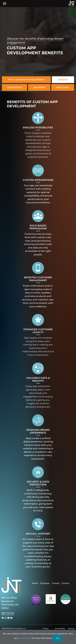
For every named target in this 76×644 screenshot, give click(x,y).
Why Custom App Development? (26, 80)
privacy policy (24, 638)
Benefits (63, 80)
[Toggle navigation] (5, 3)
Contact (65, 583)
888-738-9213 (8, 613)
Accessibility (60, 628)
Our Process (15, 87)
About (35, 583)
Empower (45, 583)
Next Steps (63, 87)
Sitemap (71, 628)
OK (57, 638)
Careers (56, 583)
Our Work (39, 87)
